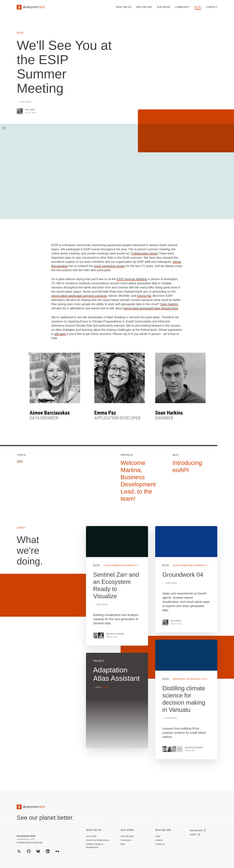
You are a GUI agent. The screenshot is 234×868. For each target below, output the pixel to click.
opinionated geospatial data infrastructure (151, 308)
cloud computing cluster (110, 266)
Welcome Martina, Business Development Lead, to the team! (138, 481)
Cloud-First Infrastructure (98, 840)
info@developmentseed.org (29, 843)
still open (60, 334)
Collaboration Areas (144, 253)
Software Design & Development (95, 846)
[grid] (152, 646)
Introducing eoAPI (187, 466)
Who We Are (163, 830)
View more (186, 699)
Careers (159, 840)
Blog (198, 7)
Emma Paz (144, 296)
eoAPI (195, 835)
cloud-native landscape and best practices (79, 296)
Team (20, 461)
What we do (124, 7)
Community (182, 7)
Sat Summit (198, 830)
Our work (164, 7)
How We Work (127, 836)
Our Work (127, 830)
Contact (212, 7)
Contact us (160, 844)
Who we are (144, 7)
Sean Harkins (169, 304)
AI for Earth (91, 836)
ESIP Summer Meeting (132, 279)
